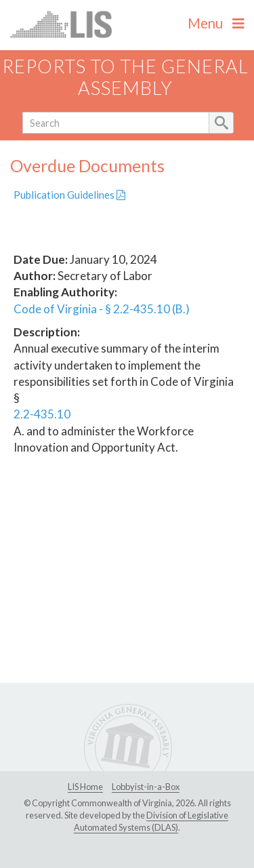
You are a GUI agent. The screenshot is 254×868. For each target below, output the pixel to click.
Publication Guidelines (69, 195)
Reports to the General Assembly (125, 77)
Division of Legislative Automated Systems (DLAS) (151, 821)
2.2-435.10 (42, 414)
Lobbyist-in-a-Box (146, 787)
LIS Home (85, 787)
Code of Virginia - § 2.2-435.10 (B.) (102, 309)
